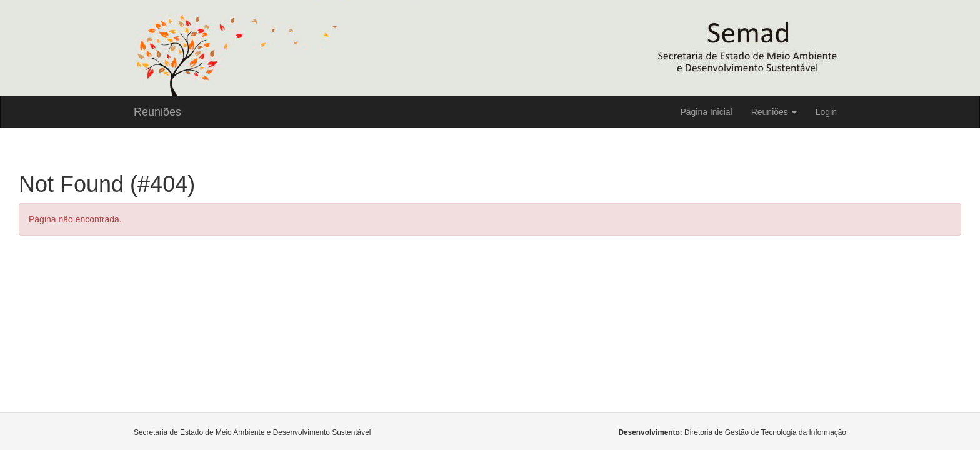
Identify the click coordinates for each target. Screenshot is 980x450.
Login (826, 112)
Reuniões (157, 112)
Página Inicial (706, 112)
